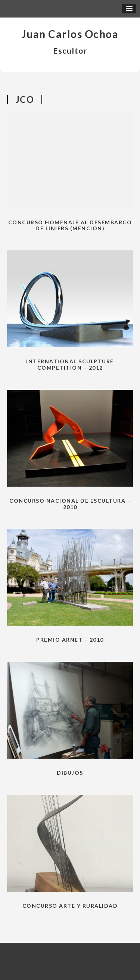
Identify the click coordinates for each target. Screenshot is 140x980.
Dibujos (70, 773)
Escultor (70, 50)
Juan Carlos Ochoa (70, 34)
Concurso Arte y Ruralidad (70, 906)
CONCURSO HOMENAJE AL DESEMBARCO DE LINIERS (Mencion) (70, 225)
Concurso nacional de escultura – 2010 (70, 504)
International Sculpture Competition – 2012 (70, 364)
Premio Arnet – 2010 (70, 640)
